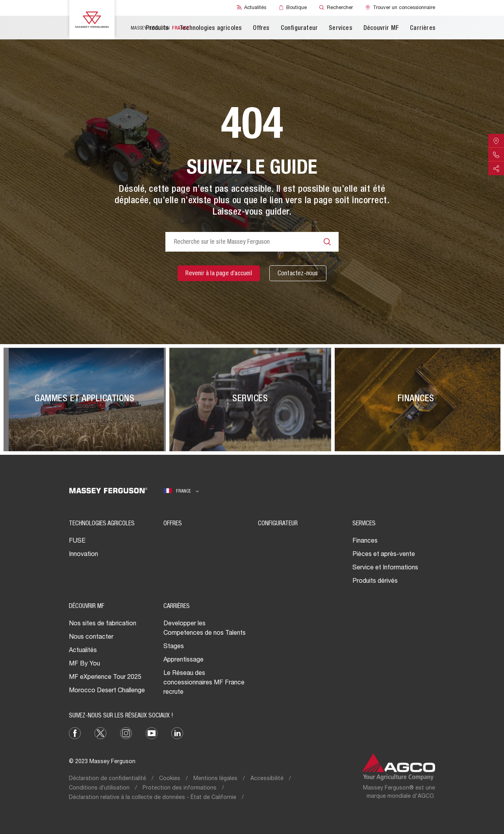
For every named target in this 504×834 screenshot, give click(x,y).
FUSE (77, 541)
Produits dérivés (375, 582)
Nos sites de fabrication (103, 624)
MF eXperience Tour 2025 (105, 678)
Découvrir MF (381, 29)
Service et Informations (385, 568)
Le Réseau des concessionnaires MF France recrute (204, 683)
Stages (174, 647)
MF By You (84, 664)
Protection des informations (180, 788)
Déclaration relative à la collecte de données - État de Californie (153, 798)
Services (341, 29)
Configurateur (299, 29)
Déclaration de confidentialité (107, 779)
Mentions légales (215, 779)
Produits (157, 29)
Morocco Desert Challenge (107, 691)
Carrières (423, 29)
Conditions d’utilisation (99, 788)
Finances (365, 541)
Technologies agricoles (211, 29)
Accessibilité (267, 779)
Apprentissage (183, 660)
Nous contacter (91, 638)
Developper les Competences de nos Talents (205, 629)
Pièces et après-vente (384, 555)
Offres (261, 29)
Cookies (170, 779)
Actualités (83, 651)
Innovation (83, 555)
